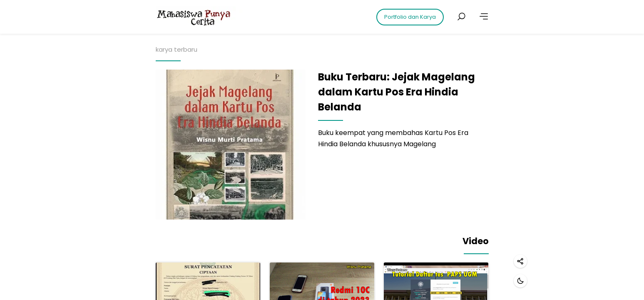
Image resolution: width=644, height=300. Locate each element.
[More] (484, 17)
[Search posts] (461, 17)
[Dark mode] (520, 281)
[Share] (520, 261)
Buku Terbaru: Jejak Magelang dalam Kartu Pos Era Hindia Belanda (397, 92)
